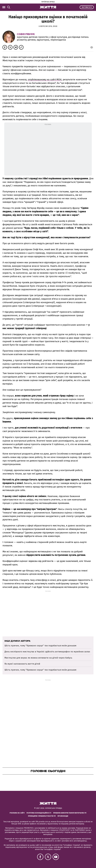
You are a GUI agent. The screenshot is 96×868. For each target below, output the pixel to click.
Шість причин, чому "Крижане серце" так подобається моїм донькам (40, 646)
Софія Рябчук (26, 34)
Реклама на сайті (17, 813)
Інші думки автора (17, 641)
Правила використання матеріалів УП (70, 813)
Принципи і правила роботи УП (42, 816)
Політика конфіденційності (39, 813)
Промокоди (63, 816)
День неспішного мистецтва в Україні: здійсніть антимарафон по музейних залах (47, 652)
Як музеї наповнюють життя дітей (22, 664)
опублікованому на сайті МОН (45, 79)
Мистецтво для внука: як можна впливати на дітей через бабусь (38, 658)
